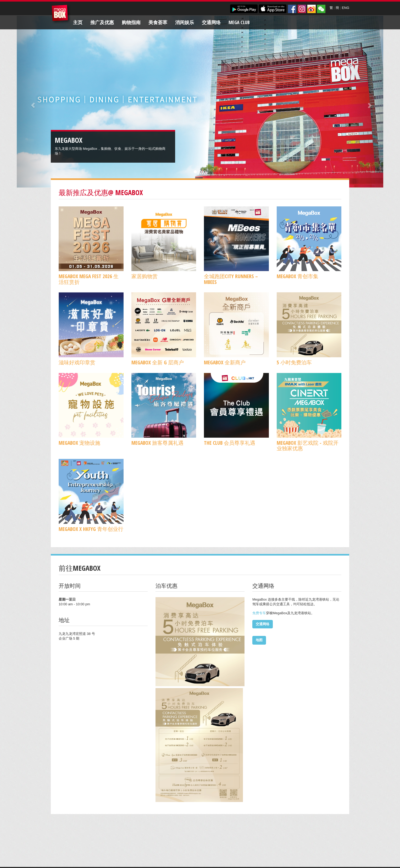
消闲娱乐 (185, 22)
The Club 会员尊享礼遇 (230, 443)
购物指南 (131, 22)
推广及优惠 (102, 22)
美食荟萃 (158, 22)
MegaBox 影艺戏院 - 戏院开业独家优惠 (308, 446)
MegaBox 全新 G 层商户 (158, 362)
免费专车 (259, 613)
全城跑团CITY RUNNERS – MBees (231, 279)
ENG (346, 8)
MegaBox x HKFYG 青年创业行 (91, 529)
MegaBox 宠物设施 (79, 443)
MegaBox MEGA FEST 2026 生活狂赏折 (89, 279)
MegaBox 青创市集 (298, 276)
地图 (259, 640)
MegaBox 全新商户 (225, 362)
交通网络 (211, 22)
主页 (78, 22)
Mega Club (239, 22)
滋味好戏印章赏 (77, 362)
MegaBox (61, 14)
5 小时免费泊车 (294, 362)
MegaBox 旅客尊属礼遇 (157, 443)
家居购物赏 (145, 276)
